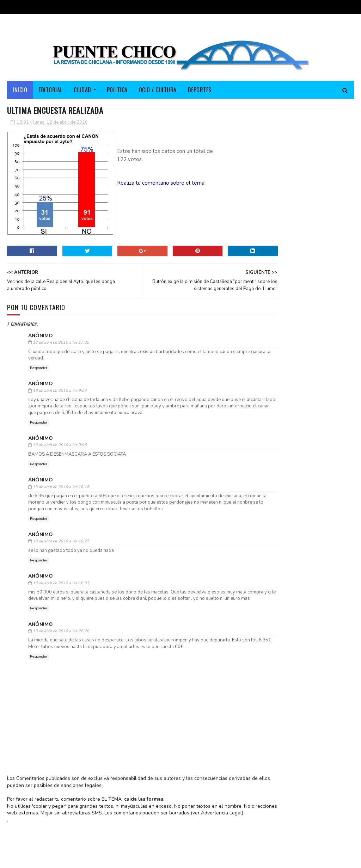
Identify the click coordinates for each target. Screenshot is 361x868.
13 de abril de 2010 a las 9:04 (60, 394)
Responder (39, 371)
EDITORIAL (50, 92)
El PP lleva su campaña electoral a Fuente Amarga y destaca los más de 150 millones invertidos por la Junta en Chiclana (299, 277)
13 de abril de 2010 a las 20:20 (61, 641)
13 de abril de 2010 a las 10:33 (61, 586)
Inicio (20, 92)
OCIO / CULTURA (158, 92)
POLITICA (117, 92)
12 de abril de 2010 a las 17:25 (61, 346)
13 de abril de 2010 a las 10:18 (61, 490)
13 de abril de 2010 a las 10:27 (61, 545)
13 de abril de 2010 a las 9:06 (60, 448)
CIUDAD (82, 92)
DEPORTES (200, 92)
